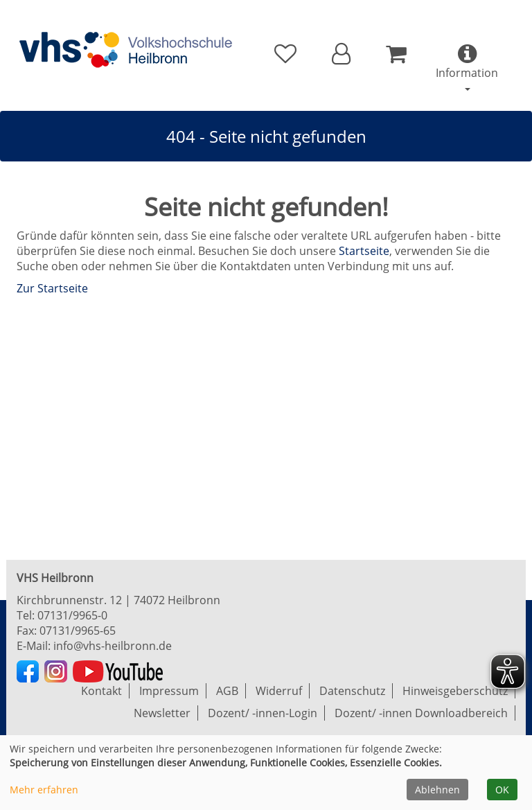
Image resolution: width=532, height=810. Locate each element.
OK (502, 790)
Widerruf (279, 691)
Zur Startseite (52, 288)
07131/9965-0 (72, 615)
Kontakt (101, 691)
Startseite (364, 251)
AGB (227, 691)
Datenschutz (352, 691)
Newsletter (162, 713)
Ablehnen (437, 790)
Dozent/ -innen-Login (263, 713)
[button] (341, 54)
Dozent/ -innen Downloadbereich (421, 713)
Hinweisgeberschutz (455, 691)
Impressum (169, 691)
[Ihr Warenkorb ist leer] (396, 54)
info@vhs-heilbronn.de (113, 646)
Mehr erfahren (44, 790)
